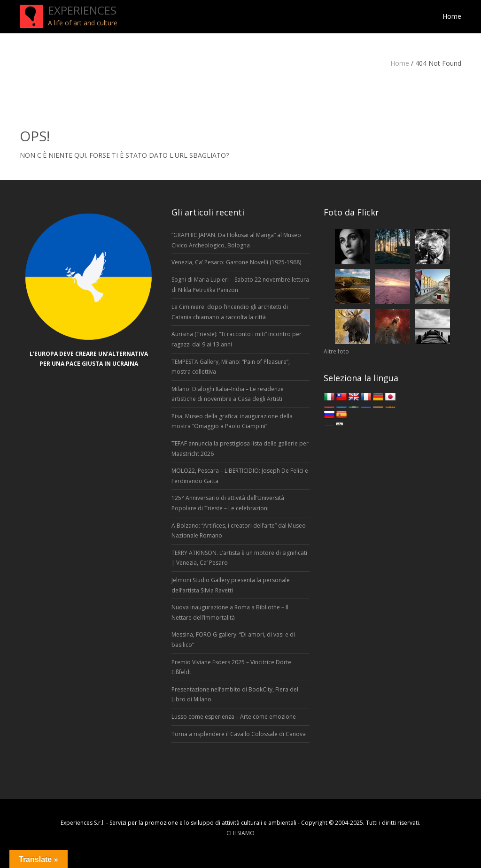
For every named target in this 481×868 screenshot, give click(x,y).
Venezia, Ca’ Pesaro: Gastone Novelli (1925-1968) (237, 262)
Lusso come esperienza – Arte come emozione (234, 717)
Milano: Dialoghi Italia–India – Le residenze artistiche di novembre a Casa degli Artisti (228, 394)
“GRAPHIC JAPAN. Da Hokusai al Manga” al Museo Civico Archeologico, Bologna (236, 240)
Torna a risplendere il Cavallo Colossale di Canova (239, 734)
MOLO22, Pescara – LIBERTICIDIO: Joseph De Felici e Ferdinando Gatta (240, 476)
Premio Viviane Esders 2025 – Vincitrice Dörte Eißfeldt (231, 667)
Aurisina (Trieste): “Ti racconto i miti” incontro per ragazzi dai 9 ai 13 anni (237, 339)
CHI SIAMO (240, 833)
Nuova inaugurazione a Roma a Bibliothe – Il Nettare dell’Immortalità (230, 612)
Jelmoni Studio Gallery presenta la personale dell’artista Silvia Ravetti (231, 585)
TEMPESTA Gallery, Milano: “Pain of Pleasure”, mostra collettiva (231, 367)
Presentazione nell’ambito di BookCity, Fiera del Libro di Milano (235, 695)
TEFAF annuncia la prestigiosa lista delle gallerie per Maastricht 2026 (240, 449)
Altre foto (336, 351)
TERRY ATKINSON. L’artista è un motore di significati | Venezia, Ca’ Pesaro (239, 558)
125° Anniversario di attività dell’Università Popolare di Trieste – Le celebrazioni (228, 503)
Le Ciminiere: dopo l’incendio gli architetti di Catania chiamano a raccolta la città (230, 312)
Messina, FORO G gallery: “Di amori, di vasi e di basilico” (233, 640)
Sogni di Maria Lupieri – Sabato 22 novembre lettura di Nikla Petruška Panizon (240, 285)
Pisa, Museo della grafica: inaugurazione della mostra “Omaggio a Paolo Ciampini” (232, 421)
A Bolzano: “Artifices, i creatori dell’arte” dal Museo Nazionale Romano (239, 531)
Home (400, 63)
